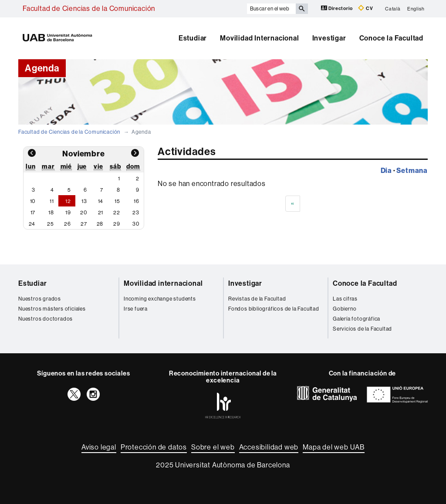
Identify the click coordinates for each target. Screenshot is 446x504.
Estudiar (193, 38)
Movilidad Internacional (259, 38)
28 (100, 224)
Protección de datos (154, 447)
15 (117, 201)
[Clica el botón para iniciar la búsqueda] (302, 9)
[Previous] (293, 204)
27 (84, 224)
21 (101, 213)
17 (33, 213)
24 (32, 224)
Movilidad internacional (163, 283)
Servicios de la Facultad (362, 329)
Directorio (338, 8)
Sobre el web (213, 447)
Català (393, 8)
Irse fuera (136, 309)
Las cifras (345, 299)
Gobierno (345, 309)
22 (117, 213)
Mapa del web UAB (334, 447)
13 (84, 201)
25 (51, 224)
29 (117, 224)
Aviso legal (99, 447)
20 (84, 213)
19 (68, 213)
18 (51, 213)
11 (52, 201)
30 (136, 224)
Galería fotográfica (356, 319)
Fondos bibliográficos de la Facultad (274, 309)
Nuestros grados (40, 299)
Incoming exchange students (160, 299)
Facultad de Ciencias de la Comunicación (89, 8)
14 (101, 201)
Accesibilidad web (269, 447)
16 (137, 201)
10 (33, 201)
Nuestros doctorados (46, 319)
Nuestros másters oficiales (52, 309)
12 (68, 201)
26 (68, 224)
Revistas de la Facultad (257, 299)
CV (365, 8)
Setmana (412, 171)
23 (136, 213)
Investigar (329, 38)
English (416, 8)
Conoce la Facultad (391, 38)
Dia (386, 171)
